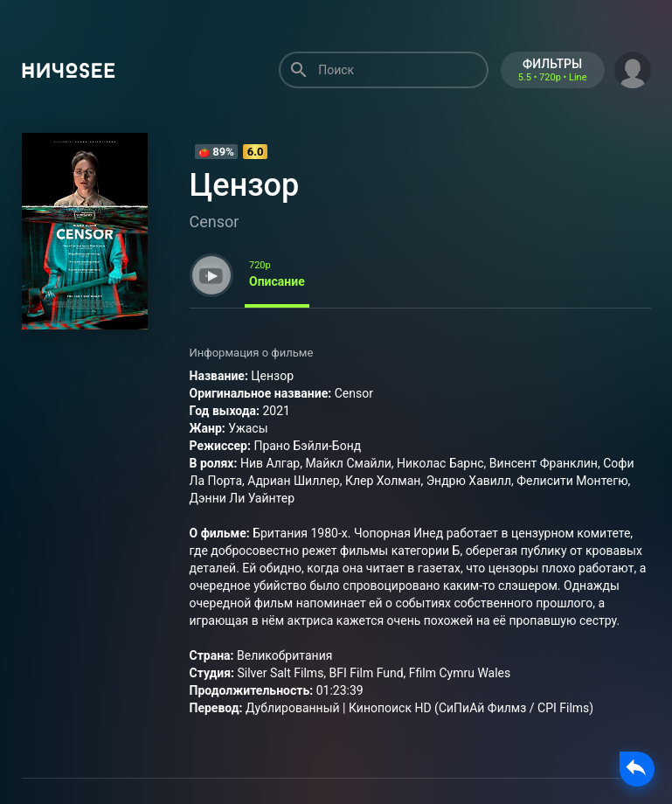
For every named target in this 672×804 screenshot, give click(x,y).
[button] (633, 68)
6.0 (256, 152)
